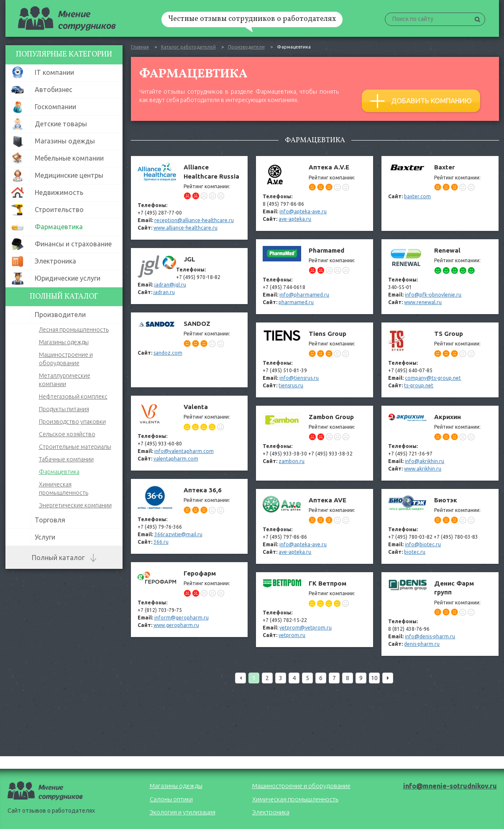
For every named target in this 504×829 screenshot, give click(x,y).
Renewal (440, 277)
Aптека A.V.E (315, 193)
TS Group (440, 360)
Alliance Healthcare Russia (189, 198)
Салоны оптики (171, 799)
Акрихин (440, 443)
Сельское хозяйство (67, 434)
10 (374, 678)
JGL (189, 276)
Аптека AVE (315, 526)
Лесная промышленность (74, 330)
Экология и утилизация (183, 812)
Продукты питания (64, 409)
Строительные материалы (75, 447)
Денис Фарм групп (440, 614)
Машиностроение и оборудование (66, 359)
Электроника (271, 812)
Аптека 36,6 (189, 516)
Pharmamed (315, 277)
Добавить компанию (421, 101)
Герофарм (189, 600)
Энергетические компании (75, 505)
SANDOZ (189, 350)
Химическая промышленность (64, 489)
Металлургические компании (65, 380)
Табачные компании (66, 459)
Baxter (440, 193)
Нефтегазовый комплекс (73, 397)
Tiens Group (315, 360)
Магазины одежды (64, 342)
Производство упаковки (72, 422)
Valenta (189, 433)
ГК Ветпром (315, 610)
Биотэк (440, 526)
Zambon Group (315, 443)
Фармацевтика (59, 472)
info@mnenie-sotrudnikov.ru (450, 786)
